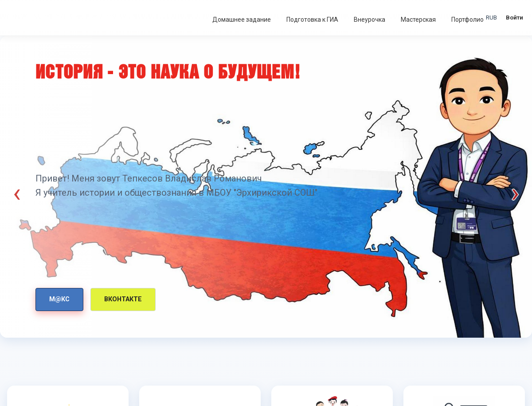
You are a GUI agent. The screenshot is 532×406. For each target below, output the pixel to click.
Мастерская (418, 20)
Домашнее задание (242, 20)
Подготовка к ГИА (312, 20)
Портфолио (467, 20)
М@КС (59, 299)
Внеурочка (370, 20)
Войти (514, 18)
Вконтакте (123, 299)
